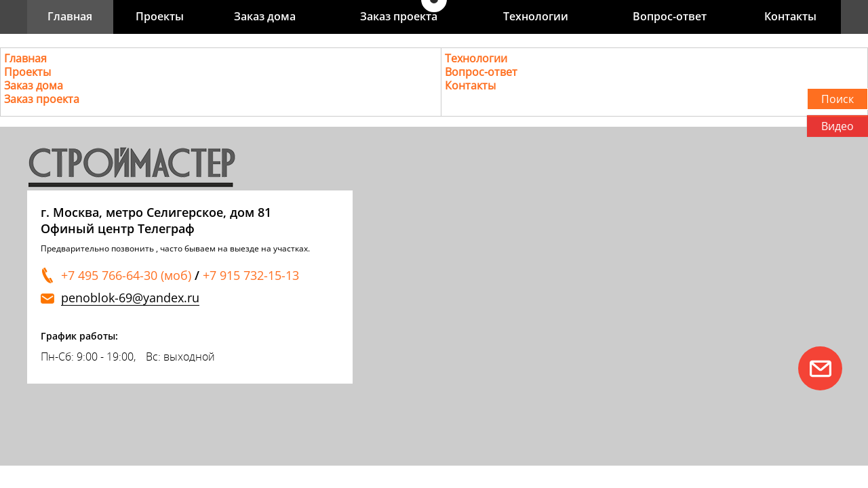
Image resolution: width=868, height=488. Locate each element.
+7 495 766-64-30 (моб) (126, 275)
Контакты (790, 16)
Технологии (536, 16)
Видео (837, 126)
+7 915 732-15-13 (251, 275)
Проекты (160, 16)
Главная (70, 16)
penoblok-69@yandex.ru (130, 298)
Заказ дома (265, 16)
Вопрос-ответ (670, 16)
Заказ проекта (399, 16)
